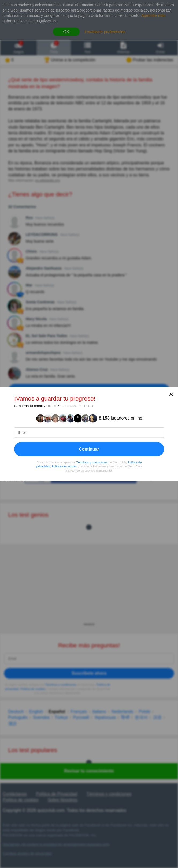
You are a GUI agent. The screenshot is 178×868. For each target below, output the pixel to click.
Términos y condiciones (92, 462)
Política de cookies (64, 466)
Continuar (89, 449)
